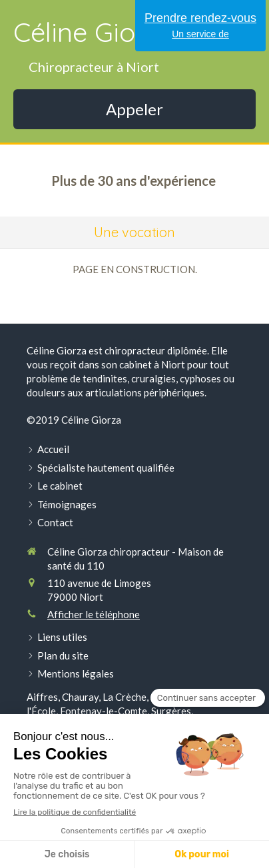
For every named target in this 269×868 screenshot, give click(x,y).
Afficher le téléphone (94, 614)
